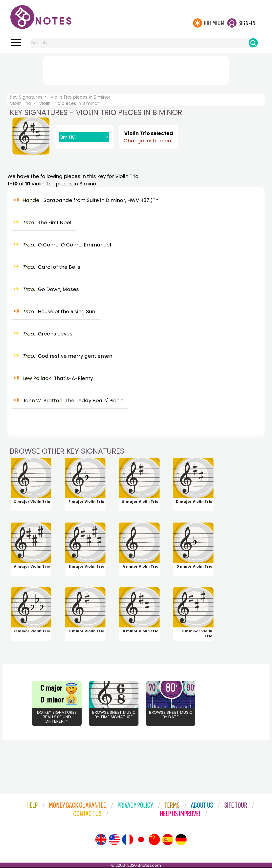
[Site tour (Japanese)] (141, 840)
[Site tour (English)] (101, 840)
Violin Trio (21, 103)
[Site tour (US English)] (114, 840)
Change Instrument (148, 141)
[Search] (253, 43)
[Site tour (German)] (181, 840)
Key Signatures (26, 97)
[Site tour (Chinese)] (154, 840)
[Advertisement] (136, 69)
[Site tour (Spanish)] (168, 840)
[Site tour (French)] (128, 840)
